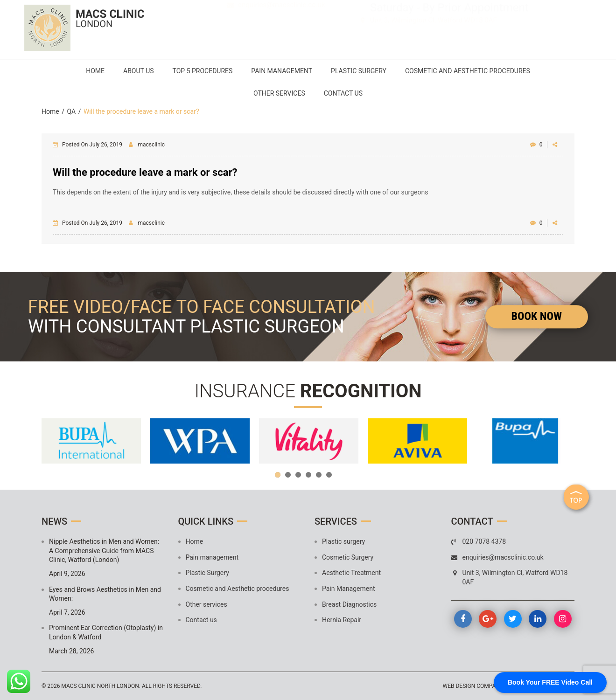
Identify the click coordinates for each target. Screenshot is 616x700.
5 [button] (319, 475)
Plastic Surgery (359, 71)
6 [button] (329, 475)
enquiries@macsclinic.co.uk (282, 35)
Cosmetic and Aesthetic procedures (468, 71)
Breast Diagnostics (349, 604)
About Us (139, 71)
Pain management (282, 71)
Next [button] (563, 441)
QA (71, 111)
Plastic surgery (343, 541)
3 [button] (298, 475)
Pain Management (348, 589)
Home (95, 71)
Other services (279, 93)
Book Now (537, 316)
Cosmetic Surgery (348, 557)
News (54, 521)
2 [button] (288, 475)
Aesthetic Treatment (351, 573)
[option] (91, 441)
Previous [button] (53, 441)
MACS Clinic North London (100, 686)
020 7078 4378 (275, 21)
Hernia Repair (342, 620)
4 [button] (308, 475)
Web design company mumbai (485, 686)
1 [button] (278, 475)
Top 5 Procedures (203, 71)
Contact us (343, 93)
